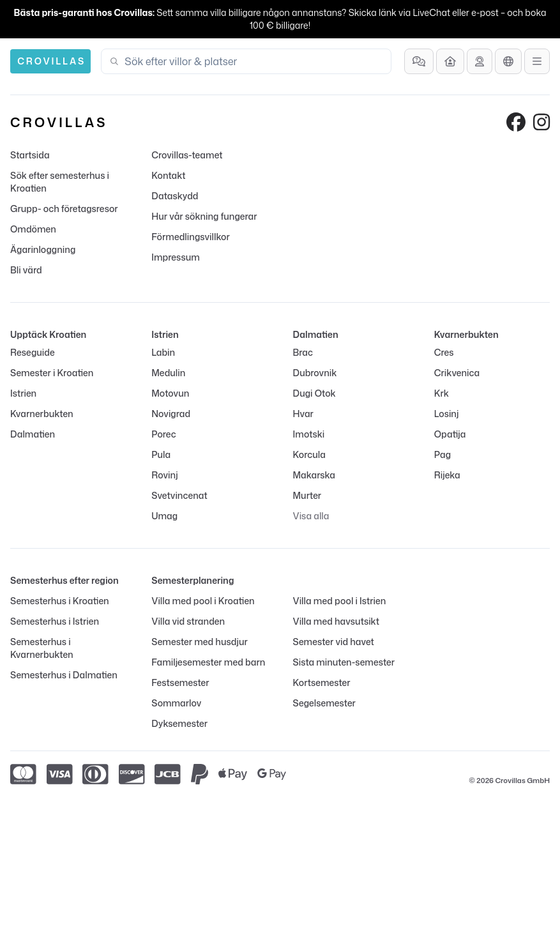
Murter (307, 495)
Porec (163, 434)
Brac (303, 352)
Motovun (170, 393)
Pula (161, 454)
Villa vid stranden (188, 621)
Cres (444, 352)
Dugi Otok (314, 393)
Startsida (30, 155)
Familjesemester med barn (208, 662)
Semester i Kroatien (52, 373)
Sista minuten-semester (344, 662)
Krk (442, 393)
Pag (443, 454)
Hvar (303, 414)
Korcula (309, 454)
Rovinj (164, 475)
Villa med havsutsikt (336, 621)
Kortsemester (322, 682)
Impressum (175, 257)
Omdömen (33, 229)
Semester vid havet (334, 642)
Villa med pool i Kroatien (203, 601)
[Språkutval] (508, 61)
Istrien (23, 393)
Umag (164, 516)
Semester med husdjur (200, 642)
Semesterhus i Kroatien (60, 601)
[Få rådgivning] (480, 61)
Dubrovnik (315, 373)
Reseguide (33, 352)
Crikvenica (457, 373)
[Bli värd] (450, 61)
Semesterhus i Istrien (55, 621)
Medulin (168, 373)
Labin (163, 352)
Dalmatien (33, 434)
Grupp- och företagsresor (64, 209)
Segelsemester (324, 703)
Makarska (314, 475)
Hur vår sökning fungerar (204, 216)
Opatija (450, 434)
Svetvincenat (179, 495)
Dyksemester (179, 723)
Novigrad (171, 414)
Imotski (309, 434)
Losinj (447, 414)
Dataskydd (175, 196)
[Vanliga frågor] (419, 61)
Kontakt (168, 175)
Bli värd (26, 270)
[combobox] (254, 61)
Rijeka (447, 475)
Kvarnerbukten (42, 414)
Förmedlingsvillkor (191, 237)
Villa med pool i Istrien (340, 601)
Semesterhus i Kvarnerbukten (42, 648)
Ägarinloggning (43, 249)
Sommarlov (176, 703)
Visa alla (311, 516)
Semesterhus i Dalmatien (64, 675)
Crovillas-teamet (187, 155)
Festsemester (180, 682)
